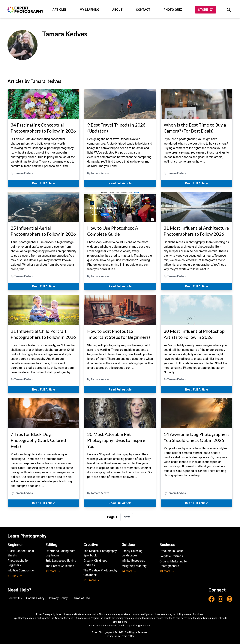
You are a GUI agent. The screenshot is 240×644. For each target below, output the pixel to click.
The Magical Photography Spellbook (100, 553)
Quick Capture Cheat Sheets (21, 553)
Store (205, 10)
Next (127, 517)
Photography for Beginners (18, 563)
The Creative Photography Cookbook (100, 573)
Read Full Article (44, 183)
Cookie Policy (35, 598)
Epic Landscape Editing (61, 561)
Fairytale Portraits (171, 556)
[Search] (229, 10)
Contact (143, 10)
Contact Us (15, 598)
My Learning (89, 10)
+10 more (92, 580)
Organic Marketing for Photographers (174, 564)
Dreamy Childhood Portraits (95, 563)
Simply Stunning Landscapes (132, 553)
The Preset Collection (60, 566)
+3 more (167, 571)
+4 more (129, 571)
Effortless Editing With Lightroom (60, 553)
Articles (60, 10)
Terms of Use (81, 598)
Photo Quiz (173, 10)
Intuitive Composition (21, 570)
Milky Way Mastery (134, 566)
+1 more (15, 576)
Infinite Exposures (133, 561)
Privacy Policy (58, 598)
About (117, 10)
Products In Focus (172, 551)
